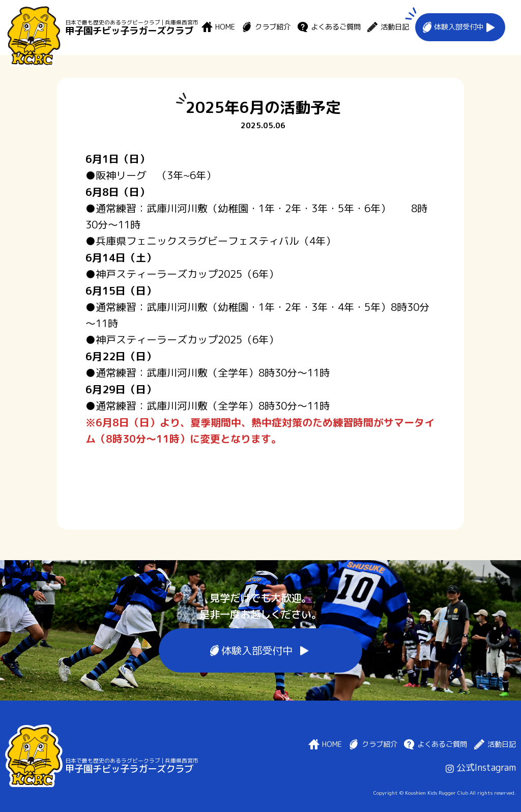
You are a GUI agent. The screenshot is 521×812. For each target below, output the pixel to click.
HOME (225, 27)
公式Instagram (481, 767)
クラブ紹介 (273, 27)
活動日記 (395, 27)
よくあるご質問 (336, 27)
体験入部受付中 (459, 27)
